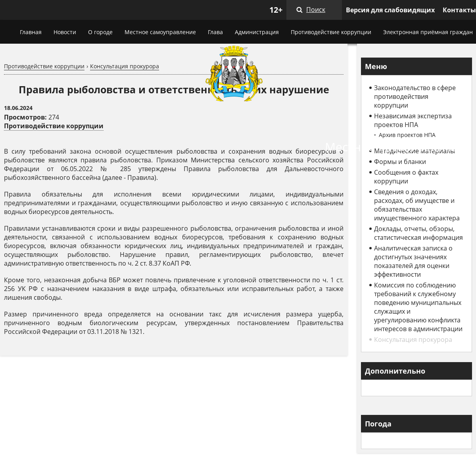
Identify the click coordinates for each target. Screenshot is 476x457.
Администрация (257, 32)
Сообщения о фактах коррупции (406, 177)
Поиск (316, 10)
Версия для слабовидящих (390, 10)
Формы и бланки (400, 162)
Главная (31, 32)
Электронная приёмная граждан (428, 32)
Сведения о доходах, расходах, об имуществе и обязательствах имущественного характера (417, 205)
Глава (215, 32)
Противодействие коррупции (331, 32)
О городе (100, 32)
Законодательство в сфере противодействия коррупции (415, 96)
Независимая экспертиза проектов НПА (413, 120)
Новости (65, 32)
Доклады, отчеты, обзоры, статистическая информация (418, 233)
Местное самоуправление (160, 32)
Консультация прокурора (125, 66)
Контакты (459, 10)
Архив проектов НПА (407, 135)
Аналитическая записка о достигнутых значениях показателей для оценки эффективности (413, 261)
